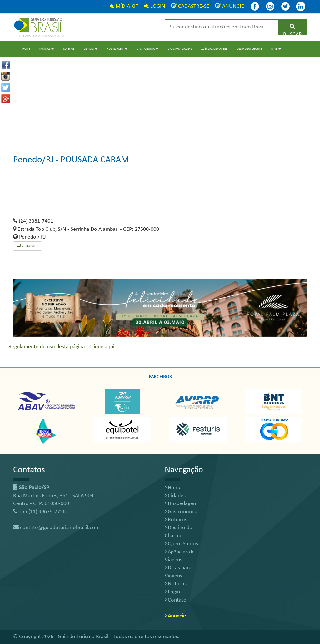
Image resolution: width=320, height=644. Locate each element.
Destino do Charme (249, 49)
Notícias (176, 584)
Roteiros (69, 49)
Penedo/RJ (34, 160)
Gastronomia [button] (148, 49)
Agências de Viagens (214, 49)
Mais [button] (276, 49)
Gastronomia (181, 512)
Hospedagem (181, 504)
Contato (176, 600)
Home (26, 49)
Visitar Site (27, 246)
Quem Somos (181, 544)
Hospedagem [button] (117, 49)
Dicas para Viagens (180, 49)
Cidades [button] (91, 49)
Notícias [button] (47, 49)
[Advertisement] (160, 101)
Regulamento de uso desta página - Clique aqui (61, 347)
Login (172, 592)
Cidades (175, 496)
